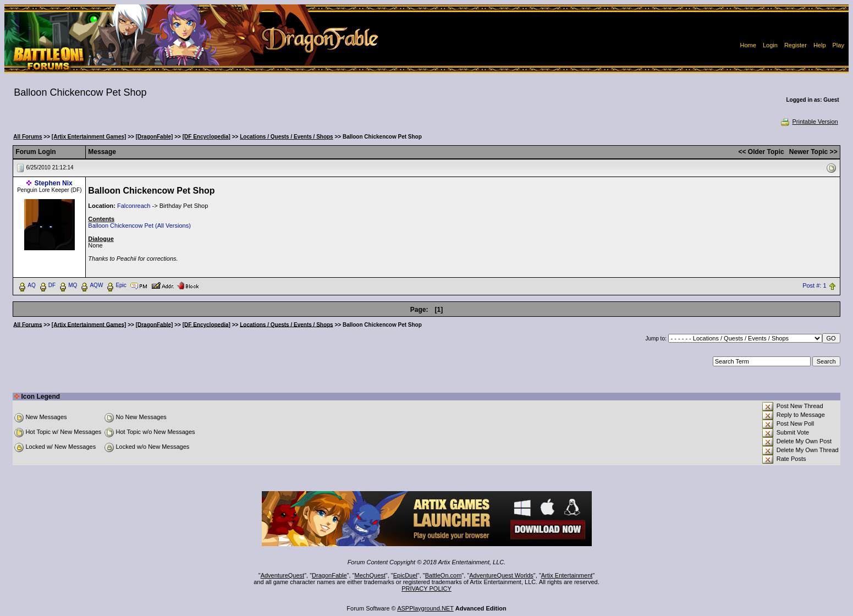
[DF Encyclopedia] (207, 137)
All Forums (27, 137)
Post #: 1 (814, 285)
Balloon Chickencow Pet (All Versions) (139, 226)
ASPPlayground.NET (425, 608)
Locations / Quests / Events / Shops (286, 137)
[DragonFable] (155, 137)
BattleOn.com (444, 575)
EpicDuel (405, 575)
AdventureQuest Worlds (501, 575)
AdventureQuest (283, 575)
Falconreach (134, 206)
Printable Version (809, 122)
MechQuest (370, 575)
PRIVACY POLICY (426, 588)
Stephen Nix (53, 183)
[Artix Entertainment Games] (89, 137)
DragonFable (329, 575)
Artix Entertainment (567, 575)
